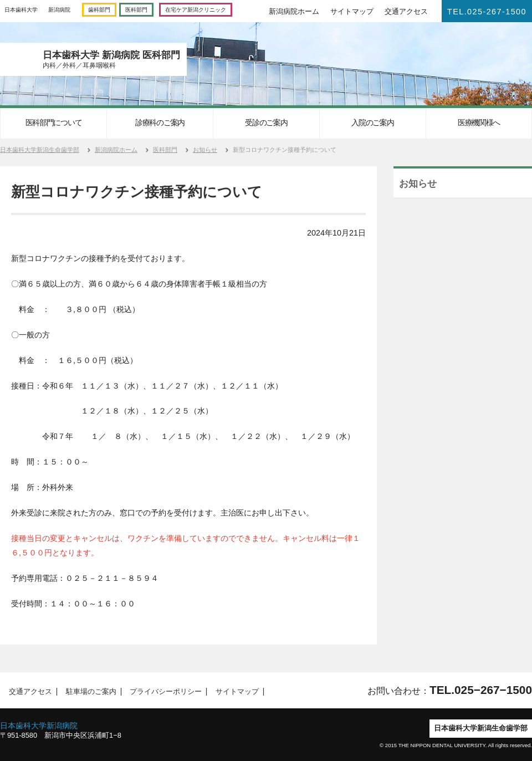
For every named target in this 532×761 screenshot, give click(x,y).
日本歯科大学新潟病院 (39, 726)
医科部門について (54, 122)
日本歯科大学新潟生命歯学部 (40, 150)
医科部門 (136, 10)
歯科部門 (99, 10)
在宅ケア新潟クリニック (196, 10)
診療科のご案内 (160, 122)
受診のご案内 (266, 122)
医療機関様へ (479, 122)
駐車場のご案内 (88, 692)
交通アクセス (406, 11)
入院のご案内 (372, 122)
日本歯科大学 (21, 10)
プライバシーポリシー (163, 692)
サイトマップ (352, 11)
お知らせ (205, 150)
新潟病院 (59, 10)
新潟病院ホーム (294, 11)
